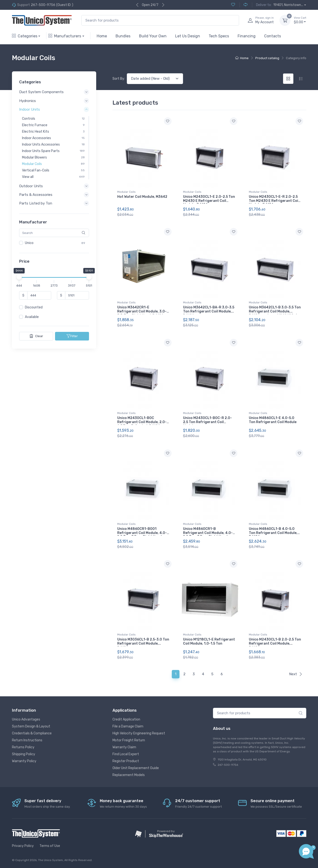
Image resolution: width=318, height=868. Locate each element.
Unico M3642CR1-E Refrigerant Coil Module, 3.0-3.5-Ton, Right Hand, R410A (142, 311)
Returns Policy (23, 747)
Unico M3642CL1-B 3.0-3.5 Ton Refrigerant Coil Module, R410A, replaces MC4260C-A (275, 311)
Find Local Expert (126, 754)
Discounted (34, 308)
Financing (247, 36)
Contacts (273, 36)
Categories (25, 36)
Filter (72, 336)
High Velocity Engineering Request (139, 733)
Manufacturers (65, 36)
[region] (54, 243)
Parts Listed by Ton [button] (36, 204)
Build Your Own (153, 36)
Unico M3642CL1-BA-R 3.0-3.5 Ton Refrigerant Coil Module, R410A (209, 311)
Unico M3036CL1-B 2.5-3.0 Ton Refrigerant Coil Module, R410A (143, 644)
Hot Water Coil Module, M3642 (142, 197)
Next (296, 674)
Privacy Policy (23, 846)
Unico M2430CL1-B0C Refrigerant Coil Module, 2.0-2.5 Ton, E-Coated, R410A (142, 422)
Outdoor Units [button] (31, 186)
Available (32, 317)
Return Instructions (27, 740)
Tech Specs (219, 36)
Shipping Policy (24, 754)
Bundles (123, 36)
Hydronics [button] (28, 101)
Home (102, 36)
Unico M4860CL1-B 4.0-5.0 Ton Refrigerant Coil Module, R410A (273, 533)
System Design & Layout (31, 726)
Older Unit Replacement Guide (136, 768)
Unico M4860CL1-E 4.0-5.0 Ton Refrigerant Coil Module (273, 420)
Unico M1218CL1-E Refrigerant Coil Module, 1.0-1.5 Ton (209, 641)
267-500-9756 (43, 5)
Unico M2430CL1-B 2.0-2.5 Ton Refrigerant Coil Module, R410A (275, 644)
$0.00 (300, 20)
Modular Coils (126, 192)
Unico (29, 243)
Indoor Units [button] (30, 109)
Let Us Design (188, 36)
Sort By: (119, 79)
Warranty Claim (124, 747)
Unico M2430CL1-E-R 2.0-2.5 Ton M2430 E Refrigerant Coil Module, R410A (274, 201)
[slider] (19, 277)
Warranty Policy (24, 761)
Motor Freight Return (129, 740)
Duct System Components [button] (41, 92)
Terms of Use (50, 846)
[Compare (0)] (243, 5)
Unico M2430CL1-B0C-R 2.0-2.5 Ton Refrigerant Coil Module (207, 422)
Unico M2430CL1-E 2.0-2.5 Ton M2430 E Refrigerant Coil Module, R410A (209, 201)
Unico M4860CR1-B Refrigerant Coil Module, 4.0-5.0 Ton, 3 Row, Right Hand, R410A (208, 535)
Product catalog (267, 58)
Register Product (126, 761)
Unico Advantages (26, 719)
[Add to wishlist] (168, 121)
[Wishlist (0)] (233, 5)
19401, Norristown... (288, 5)
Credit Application (126, 719)
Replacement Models (129, 775)
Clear (36, 336)
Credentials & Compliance (32, 733)
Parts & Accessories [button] (36, 195)
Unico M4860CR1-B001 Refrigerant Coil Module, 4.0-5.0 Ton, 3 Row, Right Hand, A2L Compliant (142, 535)
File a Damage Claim (128, 726)
